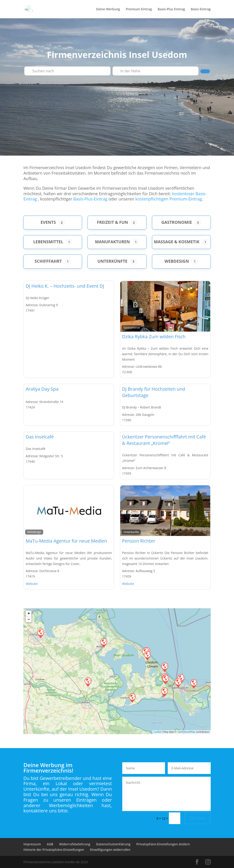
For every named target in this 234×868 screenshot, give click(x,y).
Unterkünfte (112, 261)
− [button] (29, 619)
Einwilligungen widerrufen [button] (110, 850)
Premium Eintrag (139, 9)
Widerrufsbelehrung (75, 844)
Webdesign (177, 261)
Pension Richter (139, 541)
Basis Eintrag (201, 9)
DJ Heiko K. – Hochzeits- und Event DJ (65, 286)
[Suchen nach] (67, 71)
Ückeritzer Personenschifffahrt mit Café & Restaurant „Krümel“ (164, 440)
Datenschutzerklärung (113, 844)
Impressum (32, 844)
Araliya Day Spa (42, 389)
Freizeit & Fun (112, 222)
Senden (197, 818)
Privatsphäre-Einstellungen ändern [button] (163, 844)
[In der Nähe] (156, 71)
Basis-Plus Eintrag (171, 9)
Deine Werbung (108, 9)
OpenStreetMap (186, 732)
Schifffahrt (48, 261)
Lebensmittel (48, 242)
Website (32, 584)
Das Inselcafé (40, 437)
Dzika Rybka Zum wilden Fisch (154, 337)
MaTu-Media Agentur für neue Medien (66, 541)
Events (48, 222)
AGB (50, 844)
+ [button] (29, 614)
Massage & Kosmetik (177, 242)
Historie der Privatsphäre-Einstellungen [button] (54, 850)
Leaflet (157, 732)
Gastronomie (177, 222)
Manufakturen (113, 242)
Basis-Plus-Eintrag (90, 199)
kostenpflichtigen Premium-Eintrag (169, 199)
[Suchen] (205, 71)
